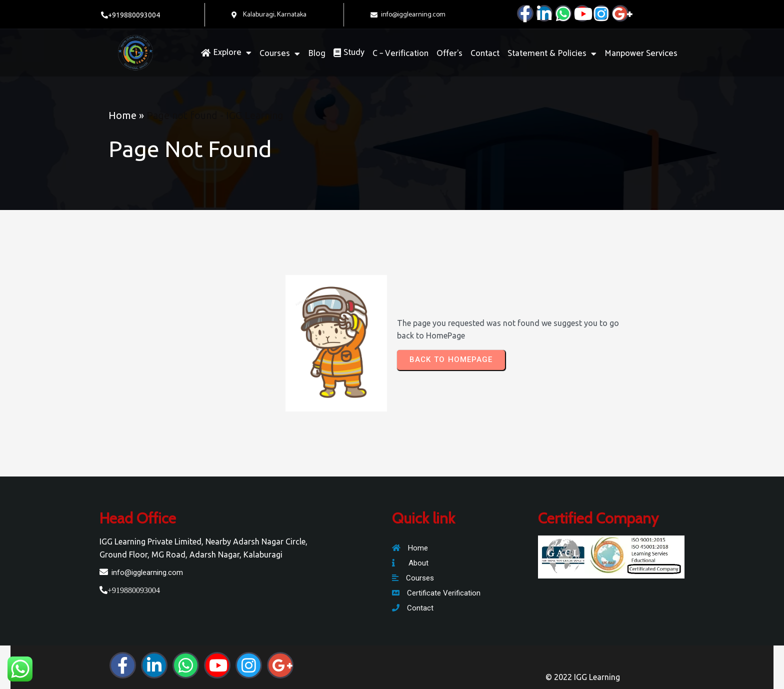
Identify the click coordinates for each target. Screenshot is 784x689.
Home (122, 115)
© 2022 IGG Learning (583, 677)
